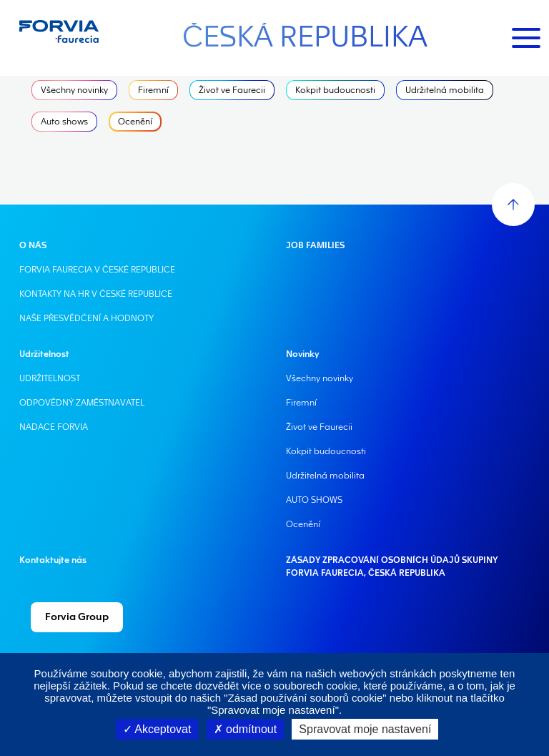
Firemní (153, 90)
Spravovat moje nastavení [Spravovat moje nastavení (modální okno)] (365, 729)
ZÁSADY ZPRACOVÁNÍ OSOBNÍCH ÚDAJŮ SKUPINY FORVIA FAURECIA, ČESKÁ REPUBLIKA (392, 566)
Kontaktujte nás (53, 560)
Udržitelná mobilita (445, 90)
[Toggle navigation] (526, 38)
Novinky (302, 354)
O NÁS (33, 245)
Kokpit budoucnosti (335, 90)
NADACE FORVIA (54, 427)
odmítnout (246, 729)
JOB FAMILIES (315, 245)
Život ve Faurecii (232, 90)
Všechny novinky (74, 90)
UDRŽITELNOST (50, 378)
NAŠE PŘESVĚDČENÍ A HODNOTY (86, 318)
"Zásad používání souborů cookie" (305, 698)
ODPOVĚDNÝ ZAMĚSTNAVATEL (82, 403)
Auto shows (64, 122)
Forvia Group (77, 617)
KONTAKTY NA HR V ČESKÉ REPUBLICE (96, 294)
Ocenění (135, 122)
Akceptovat (157, 729)
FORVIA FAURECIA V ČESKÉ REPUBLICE (97, 270)
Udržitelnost (44, 354)
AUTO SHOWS (314, 500)
